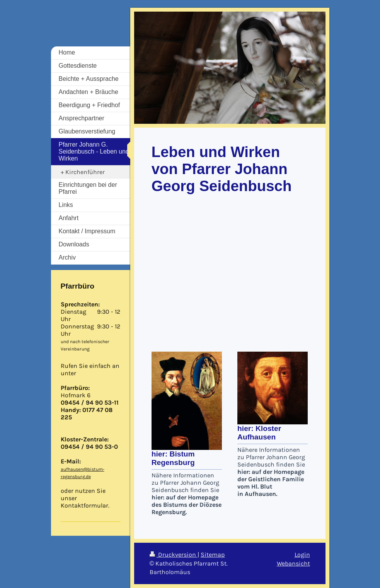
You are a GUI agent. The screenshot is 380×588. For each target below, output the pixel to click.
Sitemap (213, 555)
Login (302, 555)
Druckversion (174, 555)
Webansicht (293, 563)
